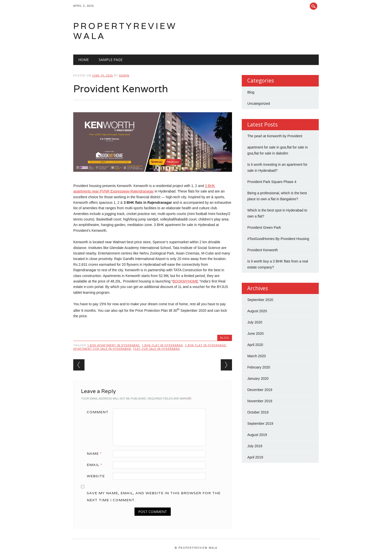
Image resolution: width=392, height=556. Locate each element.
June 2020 (255, 333)
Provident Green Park (264, 227)
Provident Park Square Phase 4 (272, 182)
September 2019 (260, 423)
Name (96, 453)
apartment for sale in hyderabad (102, 349)
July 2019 (255, 446)
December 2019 (260, 390)
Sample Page (111, 60)
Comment (98, 412)
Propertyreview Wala (125, 31)
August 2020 (257, 311)
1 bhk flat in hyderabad (162, 345)
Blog (225, 338)
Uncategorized (258, 103)
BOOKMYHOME (185, 281)
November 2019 (260, 401)
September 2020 (260, 300)
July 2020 (255, 322)
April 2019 (255, 457)
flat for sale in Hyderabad (157, 349)
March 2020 (256, 356)
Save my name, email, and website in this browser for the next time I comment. (154, 496)
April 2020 (255, 345)
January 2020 (258, 378)
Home (83, 60)
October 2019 (258, 412)
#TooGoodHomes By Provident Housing (278, 239)
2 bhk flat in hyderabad (206, 345)
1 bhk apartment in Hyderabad (113, 345)
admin (124, 75)
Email (96, 465)
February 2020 (259, 367)
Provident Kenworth (262, 250)
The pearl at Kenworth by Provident (275, 136)
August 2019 (257, 435)
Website (96, 476)
